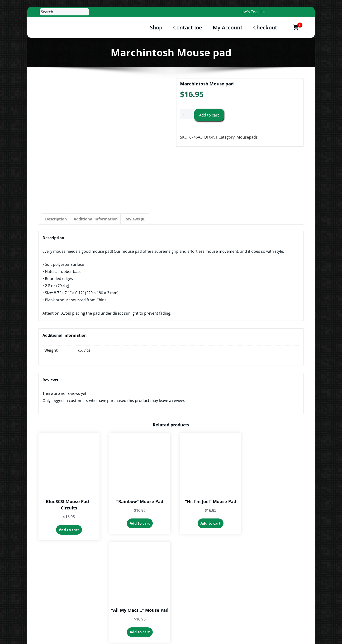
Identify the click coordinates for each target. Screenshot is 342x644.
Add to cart (209, 115)
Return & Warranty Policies (248, 604)
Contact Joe (188, 27)
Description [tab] (56, 219)
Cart (228, 583)
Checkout (265, 27)
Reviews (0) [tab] (135, 219)
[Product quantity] (187, 114)
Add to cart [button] (68, 527)
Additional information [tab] (96, 219)
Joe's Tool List (254, 12)
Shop (156, 27)
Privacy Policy (236, 594)
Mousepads (247, 137)
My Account (228, 27)
